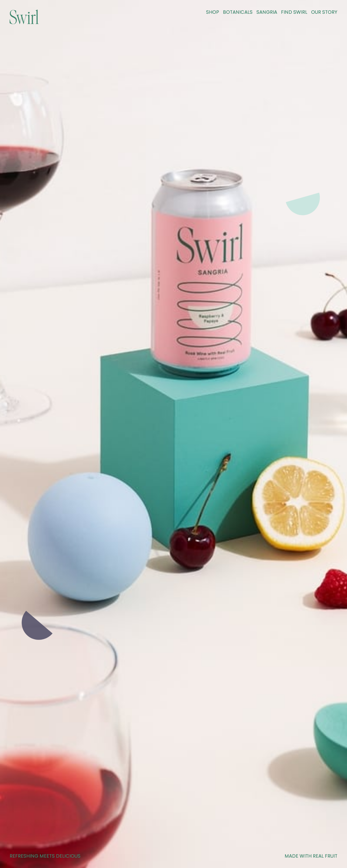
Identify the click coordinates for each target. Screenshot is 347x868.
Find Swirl (294, 12)
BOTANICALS (238, 12)
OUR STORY (324, 12)
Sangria (267, 12)
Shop (213, 12)
